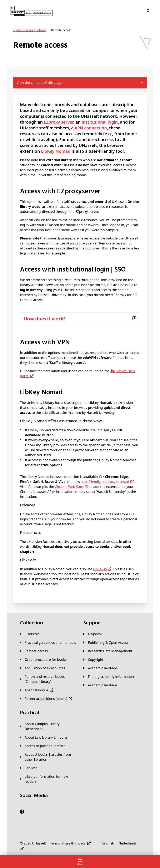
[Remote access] (34, 651)
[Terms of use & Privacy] (70, 843)
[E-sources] (30, 634)
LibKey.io (100, 569)
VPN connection (91, 128)
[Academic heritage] (100, 668)
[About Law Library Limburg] (44, 737)
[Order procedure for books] (43, 660)
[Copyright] (93, 660)
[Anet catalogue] (37, 690)
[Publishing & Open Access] (106, 642)
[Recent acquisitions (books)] (46, 699)
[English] (108, 843)
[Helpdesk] (93, 634)
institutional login (100, 122)
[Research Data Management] (108, 651)
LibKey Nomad (56, 151)
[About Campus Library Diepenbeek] (48, 726)
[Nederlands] (128, 843)
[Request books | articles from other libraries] (48, 757)
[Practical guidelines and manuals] (48, 642)
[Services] (29, 768)
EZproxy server (58, 122)
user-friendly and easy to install (105, 482)
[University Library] (30, 30)
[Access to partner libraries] (43, 746)
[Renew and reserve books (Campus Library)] (48, 679)
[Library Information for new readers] (48, 779)
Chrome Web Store (69, 487)
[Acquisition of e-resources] (42, 668)
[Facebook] (22, 812)
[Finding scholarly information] (109, 677)
